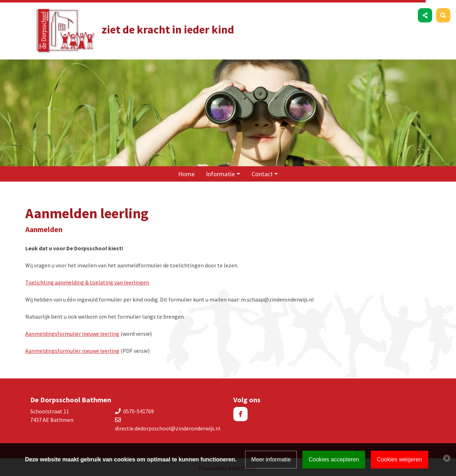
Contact (262, 172)
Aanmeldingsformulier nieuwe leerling (72, 331)
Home (186, 172)
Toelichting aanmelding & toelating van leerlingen (87, 280)
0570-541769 (139, 409)
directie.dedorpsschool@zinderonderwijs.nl (168, 426)
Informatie (220, 172)
